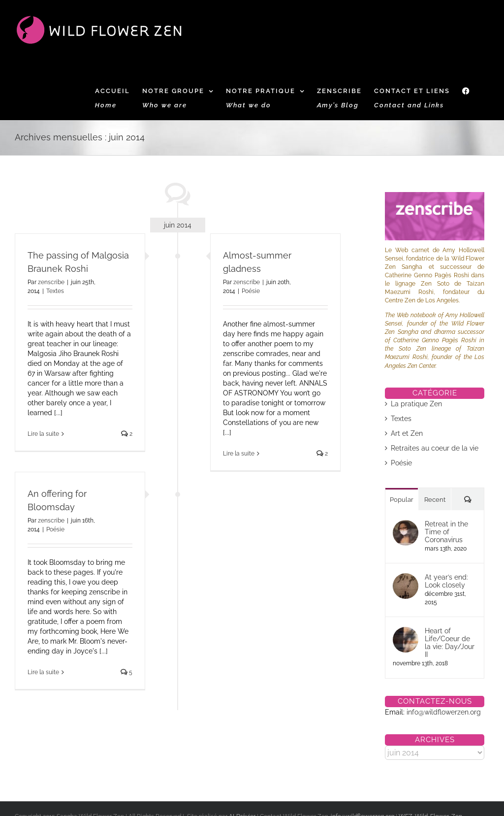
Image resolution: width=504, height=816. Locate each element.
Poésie (251, 291)
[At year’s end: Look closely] (406, 578)
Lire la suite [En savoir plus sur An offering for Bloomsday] (43, 672)
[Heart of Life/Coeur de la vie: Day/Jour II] (406, 632)
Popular (402, 500)
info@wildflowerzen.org (444, 712)
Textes (55, 291)
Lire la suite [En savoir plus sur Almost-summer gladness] (239, 454)
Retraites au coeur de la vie (435, 448)
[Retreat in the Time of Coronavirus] (406, 525)
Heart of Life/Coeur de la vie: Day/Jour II (450, 643)
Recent (435, 500)
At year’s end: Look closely (446, 581)
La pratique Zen (416, 404)
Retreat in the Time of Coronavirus (446, 532)
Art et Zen (407, 433)
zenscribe (51, 282)
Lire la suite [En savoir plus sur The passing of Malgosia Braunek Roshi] (43, 434)
